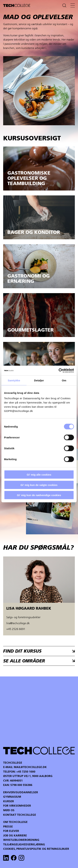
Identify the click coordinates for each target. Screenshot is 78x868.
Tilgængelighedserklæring (24, 845)
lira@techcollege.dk (18, 623)
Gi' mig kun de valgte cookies (39, 485)
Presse (8, 827)
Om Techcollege (15, 822)
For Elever (11, 831)
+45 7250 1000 (26, 772)
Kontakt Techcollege (20, 815)
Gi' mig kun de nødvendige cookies (39, 495)
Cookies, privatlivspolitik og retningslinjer (36, 849)
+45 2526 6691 (16, 629)
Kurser (9, 802)
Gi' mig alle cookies (39, 475)
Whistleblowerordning (21, 840)
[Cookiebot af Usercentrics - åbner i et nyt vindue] (59, 371)
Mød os (9, 810)
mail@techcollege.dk (30, 767)
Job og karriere (15, 836)
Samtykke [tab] (14, 380)
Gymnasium (12, 797)
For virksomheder (17, 806)
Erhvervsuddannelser (21, 793)
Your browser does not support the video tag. (39, 711)
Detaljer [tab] (39, 380)
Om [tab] (64, 380)
